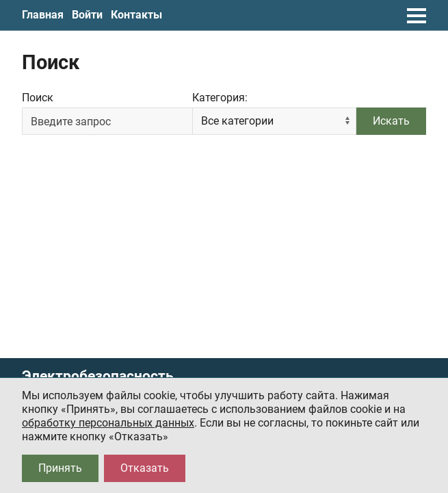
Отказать (145, 468)
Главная (43, 15)
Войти (87, 15)
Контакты (136, 15)
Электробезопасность (98, 376)
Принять (60, 468)
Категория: (220, 98)
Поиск (38, 98)
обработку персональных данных (108, 423)
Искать (391, 121)
